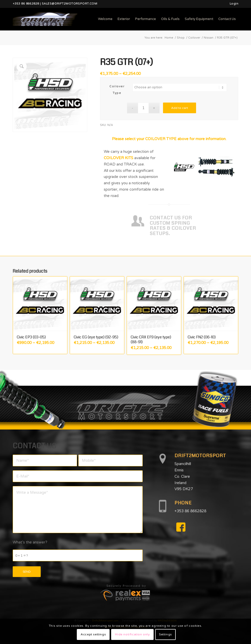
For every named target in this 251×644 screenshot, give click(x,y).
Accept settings (93, 634)
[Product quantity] (143, 108)
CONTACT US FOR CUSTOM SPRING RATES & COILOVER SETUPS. (173, 226)
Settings (165, 634)
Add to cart (180, 108)
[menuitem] (233, 4)
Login (234, 4)
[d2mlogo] (45, 19)
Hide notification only (132, 634)
